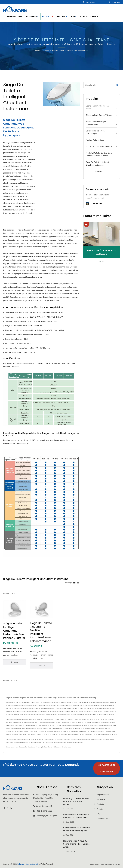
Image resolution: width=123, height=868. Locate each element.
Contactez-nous (89, 17)
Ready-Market (115, 864)
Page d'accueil (15, 17)
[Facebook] (4, 808)
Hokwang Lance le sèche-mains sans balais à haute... (76, 801)
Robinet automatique (95, 140)
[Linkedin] (11, 808)
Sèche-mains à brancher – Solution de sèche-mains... (76, 816)
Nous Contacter (66, 747)
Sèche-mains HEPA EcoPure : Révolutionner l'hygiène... (77, 829)
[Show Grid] (74, 583)
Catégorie (46, 50)
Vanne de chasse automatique (99, 146)
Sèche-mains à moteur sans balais (98, 107)
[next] (77, 571)
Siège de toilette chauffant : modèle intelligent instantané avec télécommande (41, 632)
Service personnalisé (94, 171)
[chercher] (84, 2)
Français (116, 2)
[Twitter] (8, 808)
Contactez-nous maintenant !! (107, 768)
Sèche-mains (46, 747)
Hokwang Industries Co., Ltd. (28, 864)
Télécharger (94, 204)
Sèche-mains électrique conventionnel (96, 123)
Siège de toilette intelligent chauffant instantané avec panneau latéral (14, 631)
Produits (48, 17)
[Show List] (78, 583)
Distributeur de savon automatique (95, 132)
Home (37, 50)
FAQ (74, 17)
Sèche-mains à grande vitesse (99, 115)
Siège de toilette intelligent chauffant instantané (70, 50)
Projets (62, 17)
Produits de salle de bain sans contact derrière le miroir (99, 154)
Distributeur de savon (35, 747)
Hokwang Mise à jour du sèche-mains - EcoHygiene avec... (76, 844)
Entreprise (32, 17)
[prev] (5, 571)
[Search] (96, 2)
